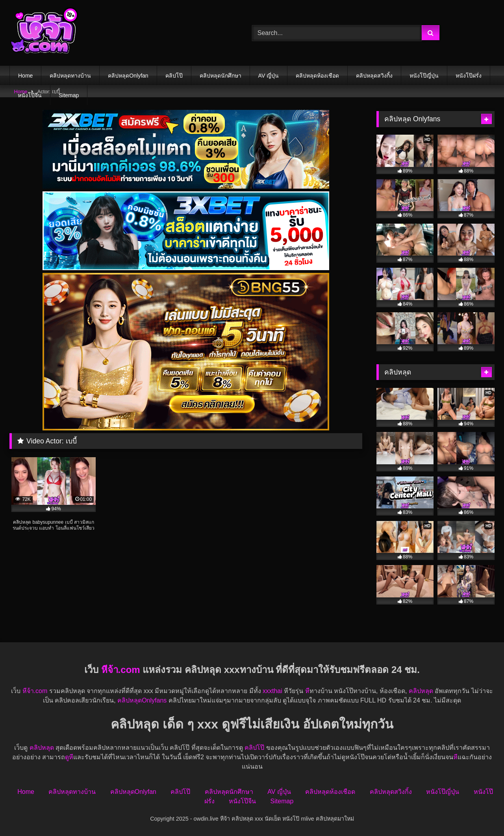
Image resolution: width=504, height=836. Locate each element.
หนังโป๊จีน (30, 95)
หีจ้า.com (121, 670)
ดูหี (69, 757)
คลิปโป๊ (174, 76)
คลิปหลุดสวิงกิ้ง (374, 76)
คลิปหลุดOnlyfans (142, 700)
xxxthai (272, 691)
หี (307, 691)
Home (25, 76)
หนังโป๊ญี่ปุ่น (424, 76)
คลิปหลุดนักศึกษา (220, 76)
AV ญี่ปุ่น (269, 76)
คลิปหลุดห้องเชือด (317, 76)
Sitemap (69, 95)
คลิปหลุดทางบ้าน (70, 76)
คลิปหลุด (421, 691)
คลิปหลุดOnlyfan (128, 76)
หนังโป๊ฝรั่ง (469, 76)
